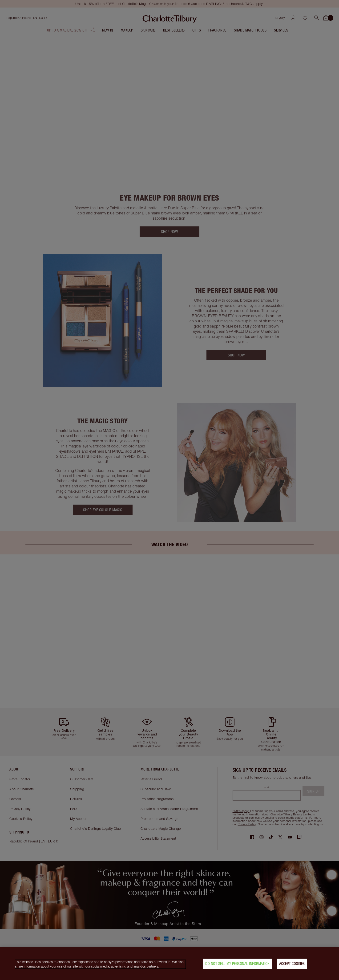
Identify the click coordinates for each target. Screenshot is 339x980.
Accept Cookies (292, 966)
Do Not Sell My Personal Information (238, 966)
